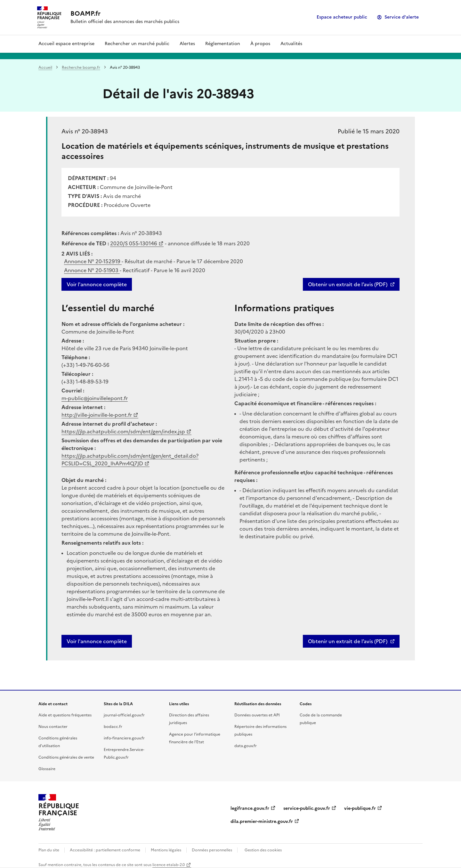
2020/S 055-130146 (134, 243)
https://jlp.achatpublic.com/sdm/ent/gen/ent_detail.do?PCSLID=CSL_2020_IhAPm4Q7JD (130, 460)
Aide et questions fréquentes (65, 715)
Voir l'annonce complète (97, 284)
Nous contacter (53, 727)
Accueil (45, 67)
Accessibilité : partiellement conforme (105, 850)
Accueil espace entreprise (66, 44)
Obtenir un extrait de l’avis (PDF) (348, 284)
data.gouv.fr (246, 746)
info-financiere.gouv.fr (124, 738)
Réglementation (223, 44)
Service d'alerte (402, 17)
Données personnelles (212, 850)
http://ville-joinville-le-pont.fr (97, 415)
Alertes (187, 44)
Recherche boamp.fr (81, 67)
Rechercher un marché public (137, 44)
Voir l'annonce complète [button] (97, 641)
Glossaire (47, 769)
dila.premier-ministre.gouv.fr (262, 821)
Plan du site (49, 850)
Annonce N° (93, 261)
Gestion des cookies (263, 850)
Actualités (291, 44)
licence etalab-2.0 (169, 865)
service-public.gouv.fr (307, 808)
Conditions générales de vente (66, 757)
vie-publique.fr (360, 808)
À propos (260, 44)
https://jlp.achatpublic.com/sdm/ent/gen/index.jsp (123, 431)
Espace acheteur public (342, 17)
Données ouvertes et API (257, 715)
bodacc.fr (113, 727)
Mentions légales (166, 850)
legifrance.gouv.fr (250, 808)
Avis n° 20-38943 (85, 131)
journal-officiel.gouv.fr (124, 715)
